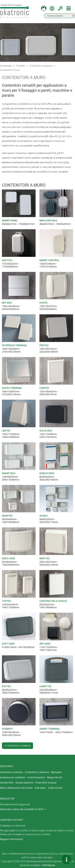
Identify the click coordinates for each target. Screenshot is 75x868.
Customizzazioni (36, 777)
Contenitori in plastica (41, 66)
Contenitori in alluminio (37, 772)
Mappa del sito (55, 777)
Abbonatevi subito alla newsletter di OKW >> (23, 809)
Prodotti (21, 66)
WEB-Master (49, 865)
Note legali (40, 788)
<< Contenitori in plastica (17, 746)
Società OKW (7, 783)
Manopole (56, 772)
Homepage (6, 66)
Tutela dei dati (55, 788)
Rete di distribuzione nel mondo (16, 788)
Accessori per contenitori (13, 777)
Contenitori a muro (10, 70)
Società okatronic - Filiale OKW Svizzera (36, 783)
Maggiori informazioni (12, 839)
